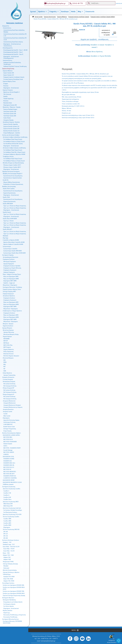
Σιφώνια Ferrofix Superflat (11, 124)
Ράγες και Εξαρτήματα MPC (11, 277)
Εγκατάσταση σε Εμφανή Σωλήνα (13, 178)
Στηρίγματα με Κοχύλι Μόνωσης (12, 268)
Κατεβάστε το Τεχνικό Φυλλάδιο (101, 56)
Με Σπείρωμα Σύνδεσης (10, 386)
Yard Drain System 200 (10, 114)
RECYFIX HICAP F (9, 474)
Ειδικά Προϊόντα (7, 373)
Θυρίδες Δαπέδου (8, 611)
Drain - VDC (6, 553)
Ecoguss (6, 84)
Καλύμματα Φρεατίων (8, 598)
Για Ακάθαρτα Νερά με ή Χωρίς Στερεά (14, 142)
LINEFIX (6, 454)
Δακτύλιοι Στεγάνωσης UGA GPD (12, 514)
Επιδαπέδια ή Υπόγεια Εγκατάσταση (13, 184)
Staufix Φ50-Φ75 (7, 229)
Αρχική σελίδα (39, 17)
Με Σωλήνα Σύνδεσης (9, 384)
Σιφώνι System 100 (9, 73)
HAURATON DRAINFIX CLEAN (12, 482)
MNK (5, 362)
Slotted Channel (8, 444)
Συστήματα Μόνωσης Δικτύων (11, 619)
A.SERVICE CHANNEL (10, 478)
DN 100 (6, 532)
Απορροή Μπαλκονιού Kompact (12, 405)
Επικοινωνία (90, 12)
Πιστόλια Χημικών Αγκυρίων (11, 356)
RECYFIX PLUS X (9, 467)
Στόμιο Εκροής (7, 431)
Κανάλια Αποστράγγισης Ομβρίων (12, 433)
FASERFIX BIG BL (9, 465)
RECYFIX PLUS (8, 439)
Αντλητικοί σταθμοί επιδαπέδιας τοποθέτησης (15, 137)
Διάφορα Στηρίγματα (9, 272)
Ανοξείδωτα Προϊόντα (9, 296)
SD (4, 369)
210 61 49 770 (77, 3)
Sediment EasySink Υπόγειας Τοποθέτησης (15, 66)
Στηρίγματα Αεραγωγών (10, 270)
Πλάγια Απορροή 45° (9, 394)
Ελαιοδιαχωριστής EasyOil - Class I (13, 52)
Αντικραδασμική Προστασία (10, 257)
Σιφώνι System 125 (9, 75)
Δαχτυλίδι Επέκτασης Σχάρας (11, 420)
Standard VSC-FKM (9, 577)
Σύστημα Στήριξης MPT (9, 292)
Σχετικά (33, 12)
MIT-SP (6, 341)
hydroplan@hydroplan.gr (56, 3)
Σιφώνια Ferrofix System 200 (11, 129)
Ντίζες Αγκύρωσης (8, 352)
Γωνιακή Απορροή (8, 379)
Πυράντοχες (7, 613)
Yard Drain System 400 (10, 116)
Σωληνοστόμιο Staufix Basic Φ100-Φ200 (14, 253)
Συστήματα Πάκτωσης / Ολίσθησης (12, 287)
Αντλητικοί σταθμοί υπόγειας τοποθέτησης (14, 148)
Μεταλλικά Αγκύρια (8, 330)
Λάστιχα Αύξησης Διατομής (10, 564)
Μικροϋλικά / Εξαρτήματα (10, 285)
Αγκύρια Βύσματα (7, 328)
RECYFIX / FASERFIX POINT (12, 448)
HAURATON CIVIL (8, 457)
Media (73, 12)
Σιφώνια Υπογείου (8, 90)
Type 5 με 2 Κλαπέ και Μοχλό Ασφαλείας (15, 234)
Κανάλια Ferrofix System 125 (11, 131)
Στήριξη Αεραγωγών (8, 294)
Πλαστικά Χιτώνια (8, 354)
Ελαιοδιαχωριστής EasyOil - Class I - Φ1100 (15, 50)
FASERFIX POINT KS (10, 476)
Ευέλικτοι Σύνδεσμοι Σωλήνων (11, 540)
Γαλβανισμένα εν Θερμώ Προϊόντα (12, 311)
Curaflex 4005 (7, 523)
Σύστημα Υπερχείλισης (10, 429)
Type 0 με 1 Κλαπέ (8, 221)
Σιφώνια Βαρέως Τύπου (9, 81)
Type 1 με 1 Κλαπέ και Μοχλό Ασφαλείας (15, 206)
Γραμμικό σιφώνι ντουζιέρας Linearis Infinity (103, 17)
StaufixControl (7, 212)
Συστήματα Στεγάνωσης (9, 487)
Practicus (6, 86)
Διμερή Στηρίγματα (9, 264)
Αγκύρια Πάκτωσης (9, 332)
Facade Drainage (8, 450)
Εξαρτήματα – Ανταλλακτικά (11, 210)
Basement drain (8, 103)
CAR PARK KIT (8, 424)
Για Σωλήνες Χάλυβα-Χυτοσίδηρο (13, 510)
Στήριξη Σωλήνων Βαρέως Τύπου (12, 289)
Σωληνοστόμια (7, 247)
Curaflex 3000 (7, 519)
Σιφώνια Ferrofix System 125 (11, 127)
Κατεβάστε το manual (97, 45)
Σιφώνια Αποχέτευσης (50, 17)
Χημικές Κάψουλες (9, 349)
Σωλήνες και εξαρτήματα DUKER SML (14, 585)
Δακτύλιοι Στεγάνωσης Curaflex (12, 489)
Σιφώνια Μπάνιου (62, 17)
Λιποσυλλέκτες (7, 28)
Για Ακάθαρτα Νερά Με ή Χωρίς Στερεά (14, 152)
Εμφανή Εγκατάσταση (9, 193)
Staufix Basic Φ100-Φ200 (10, 219)
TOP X (5, 446)
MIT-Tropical (7, 347)
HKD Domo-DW (8, 504)
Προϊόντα (43, 12)
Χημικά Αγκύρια (7, 337)
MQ (5, 364)
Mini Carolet (7, 416)
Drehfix (6, 97)
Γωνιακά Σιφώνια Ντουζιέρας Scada (13, 79)
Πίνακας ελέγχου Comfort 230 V (12, 165)
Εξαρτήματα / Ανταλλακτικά (11, 608)
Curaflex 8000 (7, 525)
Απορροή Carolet (7, 412)
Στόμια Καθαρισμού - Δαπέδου (12, 133)
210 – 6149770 (42, 638)
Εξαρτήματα (6, 418)
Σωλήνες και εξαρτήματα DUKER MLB (14, 593)
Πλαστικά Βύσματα (8, 358)
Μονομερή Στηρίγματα (10, 262)
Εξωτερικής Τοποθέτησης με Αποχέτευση (15, 615)
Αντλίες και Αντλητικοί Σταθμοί (11, 135)
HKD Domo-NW (8, 506)
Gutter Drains (7, 118)
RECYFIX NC (7, 469)
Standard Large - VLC (9, 544)
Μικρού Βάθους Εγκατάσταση (12, 182)
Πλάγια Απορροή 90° (9, 388)
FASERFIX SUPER (9, 459)
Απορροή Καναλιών (8, 409)
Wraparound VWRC (8, 562)
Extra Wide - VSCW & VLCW (11, 547)
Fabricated (6, 568)
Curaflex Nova (7, 499)
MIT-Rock (6, 343)
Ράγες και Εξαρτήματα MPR (11, 279)
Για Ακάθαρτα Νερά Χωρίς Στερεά (13, 139)
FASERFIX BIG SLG (9, 463)
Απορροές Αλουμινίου (8, 377)
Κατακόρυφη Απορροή (9, 382)
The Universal (7, 94)
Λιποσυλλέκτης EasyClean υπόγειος (13, 42)
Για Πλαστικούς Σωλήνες (10, 512)
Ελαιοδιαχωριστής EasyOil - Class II (13, 54)
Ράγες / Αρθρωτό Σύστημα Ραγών (12, 274)
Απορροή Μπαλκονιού (9, 403)
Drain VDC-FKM (8, 579)
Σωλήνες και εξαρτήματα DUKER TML (14, 591)
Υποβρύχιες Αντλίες (8, 157)
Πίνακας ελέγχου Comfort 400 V (12, 167)
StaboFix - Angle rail (9, 283)
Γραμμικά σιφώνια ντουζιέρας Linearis (79, 17)
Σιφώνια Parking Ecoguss (10, 109)
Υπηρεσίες (54, 12)
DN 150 (6, 536)
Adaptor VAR (7, 559)
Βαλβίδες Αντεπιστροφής (9, 187)
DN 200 (6, 538)
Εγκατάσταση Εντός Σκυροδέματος (13, 176)
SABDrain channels (8, 484)
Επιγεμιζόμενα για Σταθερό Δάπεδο (13, 602)
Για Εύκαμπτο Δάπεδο (9, 604)
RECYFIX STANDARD (10, 442)
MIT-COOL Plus (8, 345)
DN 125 (6, 534)
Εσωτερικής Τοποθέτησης (10, 617)
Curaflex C (6, 491)
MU (5, 367)
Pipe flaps (6, 238)
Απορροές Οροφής (8, 120)
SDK (5, 371)
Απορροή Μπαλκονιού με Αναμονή (13, 407)
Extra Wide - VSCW (9, 549)
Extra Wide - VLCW (9, 551)
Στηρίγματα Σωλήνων (9, 259)
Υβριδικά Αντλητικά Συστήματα (11, 172)
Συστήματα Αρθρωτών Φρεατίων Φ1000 (14, 154)
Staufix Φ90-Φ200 (8, 204)
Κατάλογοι (65, 12)
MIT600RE (7, 339)
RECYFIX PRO (8, 437)
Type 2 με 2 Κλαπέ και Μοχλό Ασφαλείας (15, 208)
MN (5, 360)
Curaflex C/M (7, 493)
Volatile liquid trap (8, 99)
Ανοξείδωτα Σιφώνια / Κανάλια (11, 122)
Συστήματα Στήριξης (8, 255)
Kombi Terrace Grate (9, 427)
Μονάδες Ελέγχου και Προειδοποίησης (13, 163)
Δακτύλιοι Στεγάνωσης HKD (11, 502)
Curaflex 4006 (7, 521)
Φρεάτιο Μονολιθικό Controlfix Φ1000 (14, 242)
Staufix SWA (6, 197)
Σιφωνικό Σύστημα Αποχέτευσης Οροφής (14, 596)
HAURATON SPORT (9, 480)
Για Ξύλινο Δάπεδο (9, 606)
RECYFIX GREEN (9, 452)
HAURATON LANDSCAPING (11, 435)
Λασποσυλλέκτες (7, 60)
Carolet (5, 414)
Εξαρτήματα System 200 (10, 105)
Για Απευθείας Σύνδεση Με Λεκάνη (13, 144)
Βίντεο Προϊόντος (97, 52)
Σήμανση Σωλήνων (8, 326)
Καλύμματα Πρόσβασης (9, 600)
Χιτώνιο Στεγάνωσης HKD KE (11, 529)
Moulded (6, 566)
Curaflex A (6, 495)
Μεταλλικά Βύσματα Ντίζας (11, 334)
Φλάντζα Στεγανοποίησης (10, 570)
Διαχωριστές (6, 26)
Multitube (5, 236)
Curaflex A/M (7, 497)
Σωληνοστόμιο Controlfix (10, 249)
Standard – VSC (7, 542)
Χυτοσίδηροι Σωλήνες (8, 583)
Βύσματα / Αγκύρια (8, 324)
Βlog (81, 12)
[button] (74, 630)
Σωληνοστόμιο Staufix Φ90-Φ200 (13, 251)
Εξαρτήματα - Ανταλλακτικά (11, 88)
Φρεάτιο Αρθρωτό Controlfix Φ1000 (13, 244)
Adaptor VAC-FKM (9, 581)
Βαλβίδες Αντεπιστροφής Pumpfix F (13, 174)
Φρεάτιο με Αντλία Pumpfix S (11, 92)
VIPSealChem (7, 574)
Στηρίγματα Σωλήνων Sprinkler (12, 266)
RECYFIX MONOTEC (10, 472)
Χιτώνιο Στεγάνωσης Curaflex (11, 517)
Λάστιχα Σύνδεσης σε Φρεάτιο (11, 572)
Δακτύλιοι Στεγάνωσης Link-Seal (12, 508)
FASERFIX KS (8, 461)
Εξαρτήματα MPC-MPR (10, 281)
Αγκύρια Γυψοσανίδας (9, 375)
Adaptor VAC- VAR (8, 555)
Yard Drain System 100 (10, 112)
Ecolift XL (6, 180)
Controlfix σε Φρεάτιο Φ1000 (11, 240)
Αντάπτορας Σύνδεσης (9, 422)
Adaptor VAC (7, 557)
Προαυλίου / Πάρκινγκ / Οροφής (12, 107)
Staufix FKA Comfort (9, 189)
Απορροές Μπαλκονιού (9, 401)
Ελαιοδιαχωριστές (8, 48)
